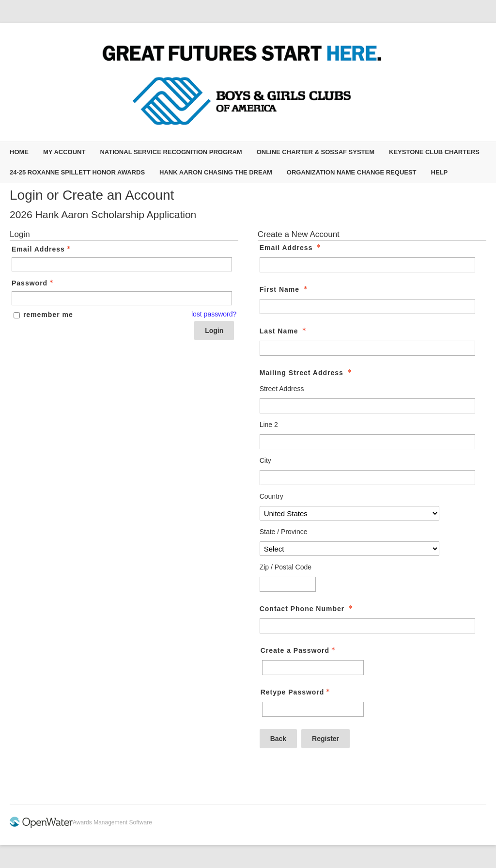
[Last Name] (368, 348)
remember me (48, 315)
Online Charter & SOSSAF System (316, 152)
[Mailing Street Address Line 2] (368, 442)
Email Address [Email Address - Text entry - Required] (42, 249)
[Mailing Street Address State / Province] (349, 549)
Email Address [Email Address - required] (291, 248)
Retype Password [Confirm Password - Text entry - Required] (296, 692)
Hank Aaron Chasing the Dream (216, 172)
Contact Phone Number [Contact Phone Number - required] (307, 609)
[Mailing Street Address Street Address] (368, 406)
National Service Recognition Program (171, 152)
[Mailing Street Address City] (368, 478)
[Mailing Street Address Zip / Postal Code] (288, 584)
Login (214, 331)
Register (325, 739)
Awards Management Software (112, 822)
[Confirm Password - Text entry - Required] (313, 709)
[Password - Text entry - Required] (122, 298)
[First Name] (368, 307)
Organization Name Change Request (352, 172)
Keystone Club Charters (434, 152)
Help (440, 172)
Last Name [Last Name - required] (284, 331)
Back (278, 739)
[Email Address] (368, 265)
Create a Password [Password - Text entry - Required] (299, 650)
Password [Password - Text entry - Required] (33, 283)
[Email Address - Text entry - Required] (122, 264)
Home (19, 152)
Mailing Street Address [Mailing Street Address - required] (307, 373)
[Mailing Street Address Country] (349, 513)
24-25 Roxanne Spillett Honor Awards (77, 172)
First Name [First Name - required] (285, 289)
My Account (64, 152)
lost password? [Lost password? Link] (214, 314)
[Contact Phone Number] (368, 626)
